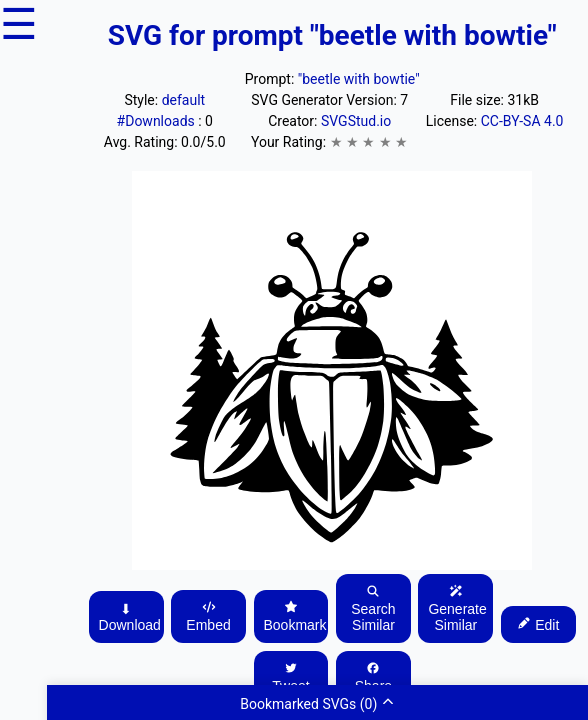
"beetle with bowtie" (359, 79)
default (184, 100)
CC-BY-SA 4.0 (522, 121)
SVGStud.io (356, 121)
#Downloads (158, 121)
